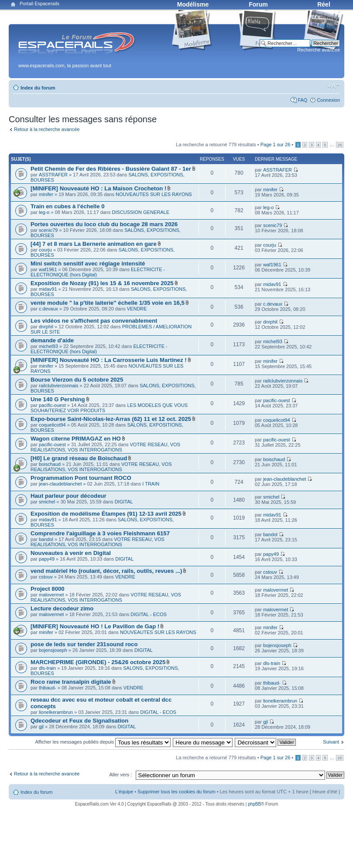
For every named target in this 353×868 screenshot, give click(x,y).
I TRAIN (151, 484)
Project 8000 (48, 589)
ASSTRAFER (53, 175)
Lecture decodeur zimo (62, 608)
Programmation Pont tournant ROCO (81, 478)
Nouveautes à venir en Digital (71, 553)
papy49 (47, 559)
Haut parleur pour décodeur (69, 496)
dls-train (47, 668)
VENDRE (137, 309)
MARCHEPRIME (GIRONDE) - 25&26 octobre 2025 (98, 662)
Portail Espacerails (39, 3)
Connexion (328, 100)
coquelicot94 (52, 425)
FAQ (302, 100)
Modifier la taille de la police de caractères (334, 86)
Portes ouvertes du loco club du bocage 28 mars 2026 (104, 224)
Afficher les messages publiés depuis (103, 742)
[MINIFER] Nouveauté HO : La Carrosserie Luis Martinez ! (109, 360)
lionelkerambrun (56, 712)
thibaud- (48, 688)
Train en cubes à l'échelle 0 (68, 206)
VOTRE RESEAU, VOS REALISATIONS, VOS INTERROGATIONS (105, 447)
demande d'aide (52, 340)
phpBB (254, 804)
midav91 (48, 289)
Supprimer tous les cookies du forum (176, 792)
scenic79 (48, 230)
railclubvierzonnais (59, 386)
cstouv (46, 577)
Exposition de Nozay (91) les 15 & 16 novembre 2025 (102, 283)
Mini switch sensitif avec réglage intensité (88, 263)
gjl (41, 727)
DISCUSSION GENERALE (141, 212)
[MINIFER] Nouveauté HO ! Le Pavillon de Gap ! (95, 626)
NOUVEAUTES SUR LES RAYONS (154, 194)
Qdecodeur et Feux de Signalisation (79, 721)
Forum (258, 4)
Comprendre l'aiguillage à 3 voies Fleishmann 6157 (100, 533)
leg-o (44, 212)
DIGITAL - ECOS (149, 614)
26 (340, 145)
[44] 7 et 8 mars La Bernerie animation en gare (94, 244)
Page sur (276, 145)
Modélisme (193, 4)
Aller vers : (120, 775)
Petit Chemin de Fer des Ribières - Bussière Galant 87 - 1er (111, 169)
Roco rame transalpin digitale (71, 682)
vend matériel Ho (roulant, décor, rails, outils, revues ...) (106, 571)
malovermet (51, 595)
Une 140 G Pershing (58, 399)
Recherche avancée (319, 50)
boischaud (50, 464)
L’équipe (124, 792)
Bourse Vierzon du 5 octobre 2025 (77, 380)
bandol (46, 539)
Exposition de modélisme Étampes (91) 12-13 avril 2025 (106, 514)
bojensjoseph (53, 650)
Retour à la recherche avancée (47, 129)
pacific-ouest (52, 405)
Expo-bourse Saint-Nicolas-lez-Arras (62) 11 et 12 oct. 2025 (111, 419)
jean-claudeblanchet (60, 484)
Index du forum (38, 88)
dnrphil (46, 327)
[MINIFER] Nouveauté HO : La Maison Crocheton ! (98, 188)
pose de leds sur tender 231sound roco (84, 644)
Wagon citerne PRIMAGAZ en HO (76, 439)
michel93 (48, 346)
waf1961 (48, 269)
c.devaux (48, 309)
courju (45, 250)
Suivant (331, 742)
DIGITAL (124, 502)
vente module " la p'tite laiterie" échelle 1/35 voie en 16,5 (108, 303)
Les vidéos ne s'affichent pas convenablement (94, 321)
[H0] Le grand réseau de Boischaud (79, 458)
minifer (46, 194)
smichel (47, 502)
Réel (324, 4)
